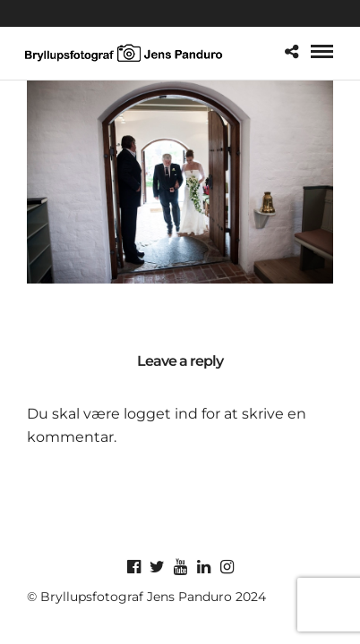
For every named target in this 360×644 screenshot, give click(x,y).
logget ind (161, 414)
